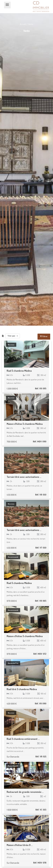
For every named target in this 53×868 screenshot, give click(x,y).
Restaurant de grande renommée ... (25, 792)
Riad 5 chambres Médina (19, 371)
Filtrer (44, 336)
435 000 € (12, 495)
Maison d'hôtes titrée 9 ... (20, 845)
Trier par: (12, 336)
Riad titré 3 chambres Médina (22, 689)
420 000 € (12, 704)
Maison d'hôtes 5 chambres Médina (25, 424)
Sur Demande (13, 757)
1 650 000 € (12, 810)
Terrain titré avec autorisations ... (24, 477)
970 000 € (12, 601)
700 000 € (12, 442)
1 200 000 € (12, 389)
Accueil (23, 24)
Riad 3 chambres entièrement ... (23, 739)
